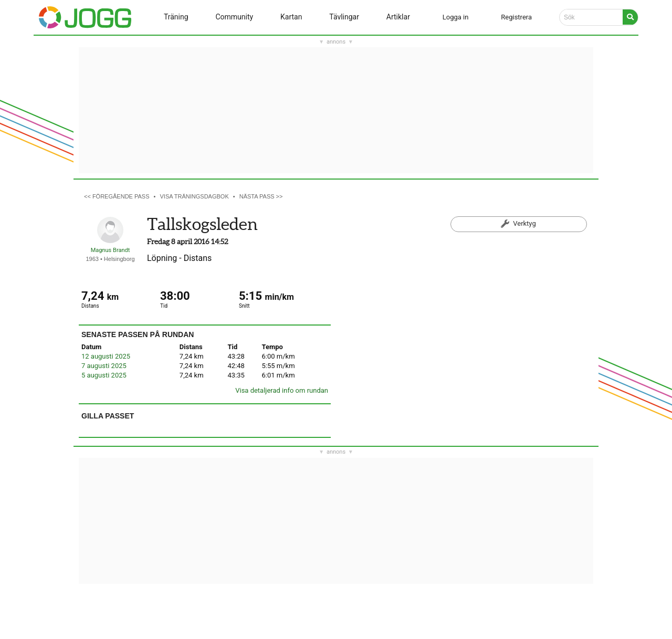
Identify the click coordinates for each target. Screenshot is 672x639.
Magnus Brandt (111, 250)
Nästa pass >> (261, 196)
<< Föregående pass (117, 196)
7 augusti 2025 (104, 366)
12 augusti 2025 (106, 356)
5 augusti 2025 (104, 375)
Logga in (456, 17)
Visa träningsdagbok (195, 196)
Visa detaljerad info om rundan (282, 390)
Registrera (516, 17)
